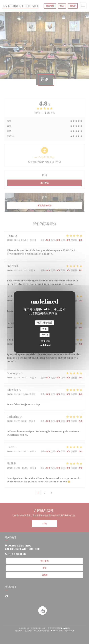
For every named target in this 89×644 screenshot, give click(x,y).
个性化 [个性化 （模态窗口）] (44, 335)
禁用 (44, 329)
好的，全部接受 (44, 323)
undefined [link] (45, 345)
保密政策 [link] (46, 341)
